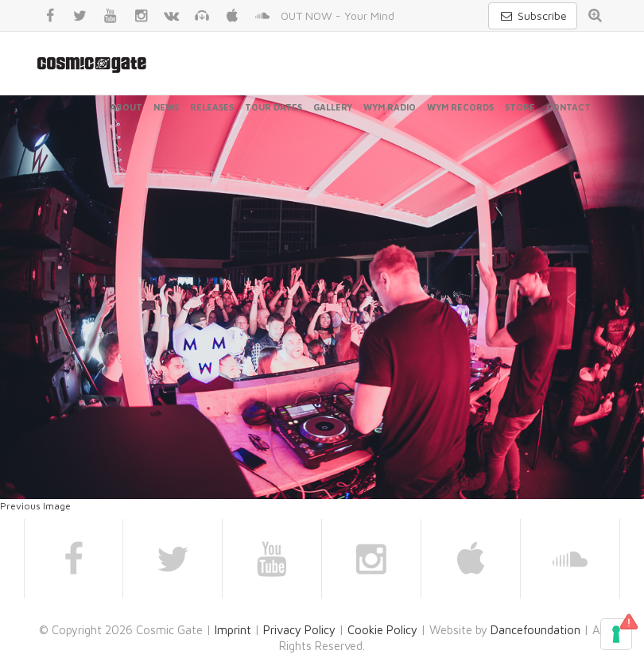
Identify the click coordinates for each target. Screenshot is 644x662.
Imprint (233, 630)
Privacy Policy (299, 630)
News (166, 107)
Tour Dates (274, 107)
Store (520, 107)
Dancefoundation (535, 630)
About (126, 107)
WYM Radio (390, 107)
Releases (212, 107)
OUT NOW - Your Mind (338, 15)
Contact (568, 107)
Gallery (333, 107)
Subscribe (533, 15)
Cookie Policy (382, 630)
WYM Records (460, 107)
